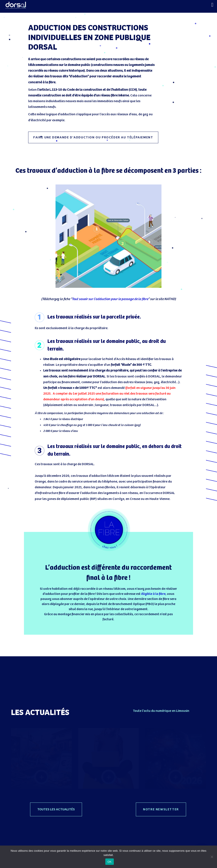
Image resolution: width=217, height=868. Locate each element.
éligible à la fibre (153, 594)
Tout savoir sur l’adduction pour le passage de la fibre (110, 299)
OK (109, 862)
